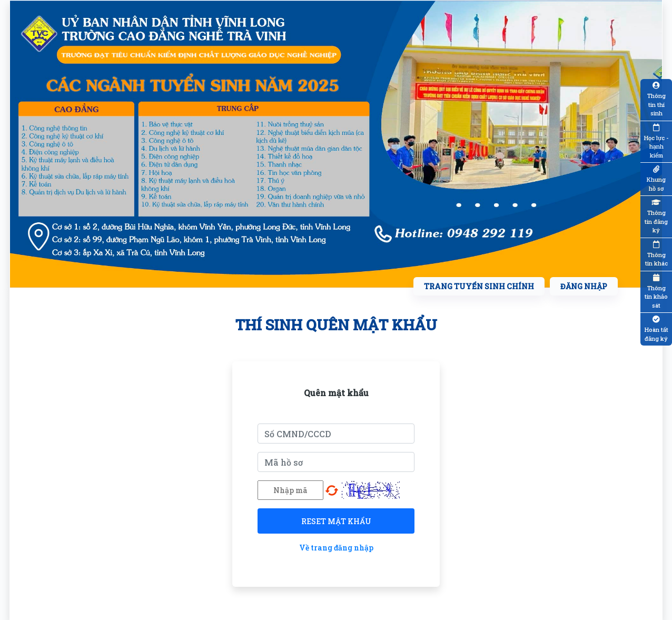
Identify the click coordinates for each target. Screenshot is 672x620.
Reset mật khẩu (336, 521)
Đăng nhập (584, 286)
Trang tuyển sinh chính (479, 286)
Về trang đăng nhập (336, 548)
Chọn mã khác (332, 490)
